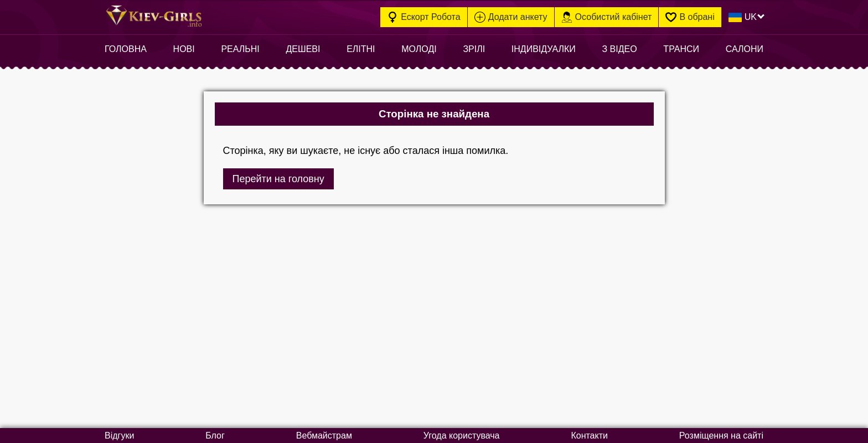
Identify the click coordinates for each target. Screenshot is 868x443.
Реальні (240, 49)
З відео (619, 49)
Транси (681, 49)
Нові (184, 49)
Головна (126, 49)
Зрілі (474, 49)
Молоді (419, 49)
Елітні (361, 49)
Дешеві (303, 49)
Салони (745, 49)
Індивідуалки (544, 49)
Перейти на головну (278, 179)
